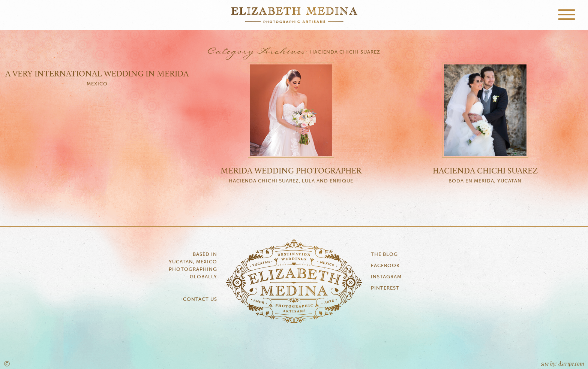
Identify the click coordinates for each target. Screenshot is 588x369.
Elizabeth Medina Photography (294, 15)
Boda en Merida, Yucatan (485, 181)
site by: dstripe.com (563, 364)
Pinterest (385, 288)
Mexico (97, 84)
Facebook (385, 266)
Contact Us (200, 300)
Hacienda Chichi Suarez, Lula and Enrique (291, 181)
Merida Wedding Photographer (291, 171)
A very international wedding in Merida (97, 74)
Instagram (386, 277)
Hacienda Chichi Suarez (485, 171)
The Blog (384, 255)
